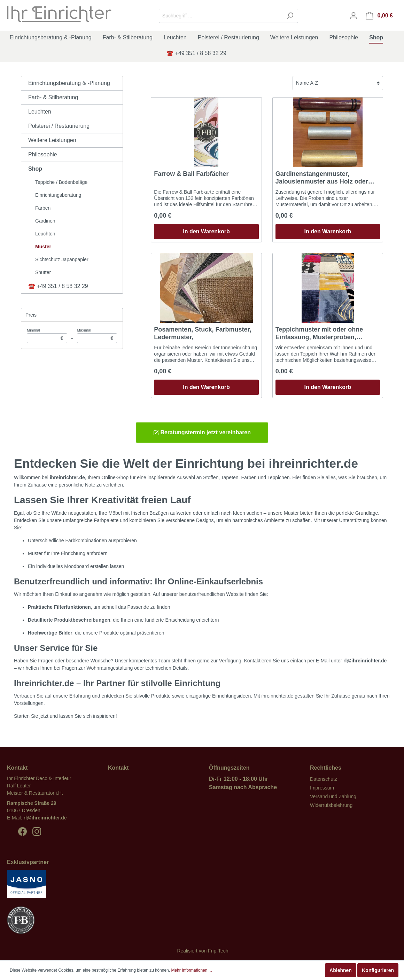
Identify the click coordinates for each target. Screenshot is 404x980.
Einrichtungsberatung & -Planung (69, 83)
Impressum (322, 788)
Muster (43, 247)
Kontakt (118, 768)
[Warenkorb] (379, 16)
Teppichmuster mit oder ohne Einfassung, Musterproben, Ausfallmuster (319, 333)
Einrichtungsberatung (58, 195)
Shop (35, 169)
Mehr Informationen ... (191, 970)
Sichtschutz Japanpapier (62, 259)
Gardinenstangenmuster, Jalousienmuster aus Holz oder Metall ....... (322, 178)
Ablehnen (341, 970)
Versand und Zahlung (333, 796)
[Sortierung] (338, 83)
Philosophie (43, 154)
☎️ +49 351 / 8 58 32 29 (58, 286)
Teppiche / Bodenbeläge (61, 182)
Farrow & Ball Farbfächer (191, 174)
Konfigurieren (378, 970)
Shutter (43, 272)
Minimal (47, 336)
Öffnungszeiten (229, 768)
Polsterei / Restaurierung (59, 126)
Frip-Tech (218, 951)
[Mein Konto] (353, 16)
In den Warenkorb (206, 231)
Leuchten (40, 112)
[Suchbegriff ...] (220, 16)
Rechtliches (326, 768)
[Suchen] (290, 16)
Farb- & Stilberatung (53, 97)
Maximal (97, 336)
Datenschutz (324, 779)
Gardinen (45, 221)
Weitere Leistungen (52, 140)
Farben (43, 208)
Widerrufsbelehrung (331, 805)
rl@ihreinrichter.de (45, 818)
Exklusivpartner (28, 862)
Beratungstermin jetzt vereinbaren (202, 433)
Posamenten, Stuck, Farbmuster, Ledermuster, (203, 333)
